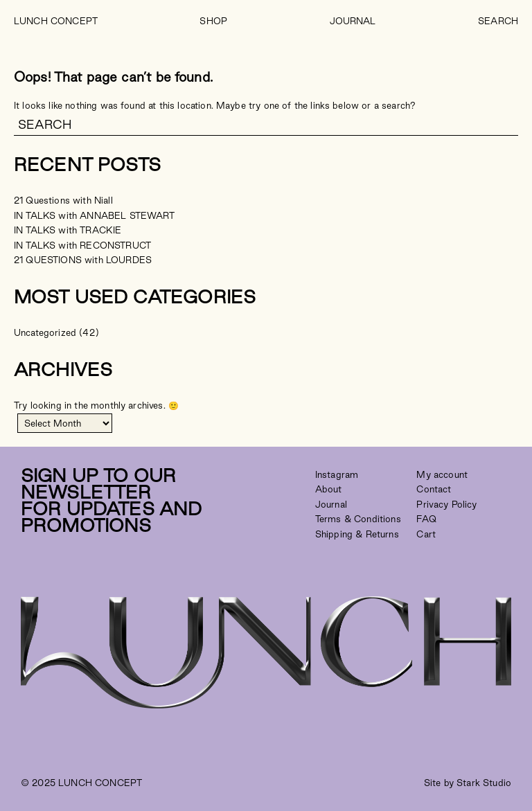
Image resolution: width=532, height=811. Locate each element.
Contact (434, 489)
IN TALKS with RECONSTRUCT (82, 245)
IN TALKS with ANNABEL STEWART (95, 215)
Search (498, 21)
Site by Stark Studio (468, 783)
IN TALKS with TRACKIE (68, 230)
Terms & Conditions (358, 519)
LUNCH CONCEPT (56, 21)
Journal (353, 21)
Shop (213, 21)
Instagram (337, 474)
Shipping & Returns (357, 534)
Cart (426, 534)
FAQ (426, 519)
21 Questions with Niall (63, 200)
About (329, 489)
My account (442, 474)
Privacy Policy (446, 504)
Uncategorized (45, 332)
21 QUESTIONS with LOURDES (83, 260)
